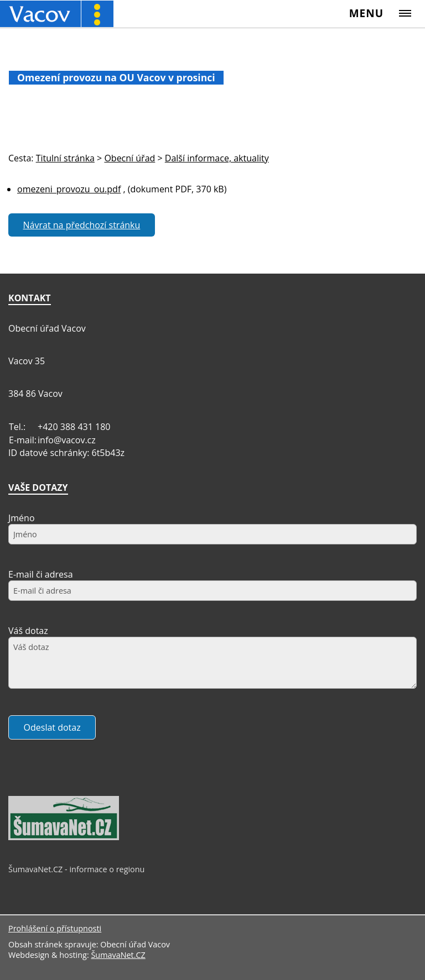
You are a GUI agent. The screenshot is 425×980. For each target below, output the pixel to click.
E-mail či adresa (41, 574)
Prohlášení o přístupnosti (55, 928)
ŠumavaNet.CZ (118, 955)
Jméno (22, 518)
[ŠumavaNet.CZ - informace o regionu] (64, 837)
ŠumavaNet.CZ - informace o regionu (76, 869)
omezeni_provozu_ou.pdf (69, 189)
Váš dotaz (28, 631)
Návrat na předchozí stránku (82, 225)
